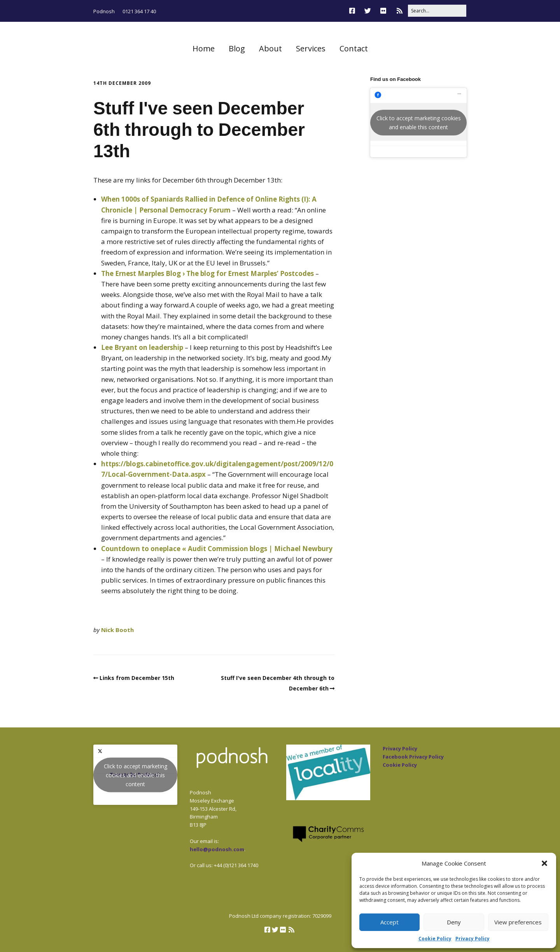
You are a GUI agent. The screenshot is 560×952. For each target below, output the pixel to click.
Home (204, 48)
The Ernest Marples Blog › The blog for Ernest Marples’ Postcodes (207, 273)
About (270, 48)
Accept (389, 922)
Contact (354, 48)
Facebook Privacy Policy (413, 757)
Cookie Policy (435, 939)
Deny (454, 922)
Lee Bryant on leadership (142, 347)
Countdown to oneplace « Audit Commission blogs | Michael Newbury (217, 549)
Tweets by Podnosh (135, 775)
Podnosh (104, 11)
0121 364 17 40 (139, 11)
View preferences (518, 922)
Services (311, 48)
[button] (544, 863)
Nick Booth (117, 630)
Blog (237, 48)
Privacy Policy (472, 939)
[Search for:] (437, 11)
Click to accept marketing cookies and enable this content (419, 123)
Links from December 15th (137, 678)
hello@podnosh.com (217, 849)
